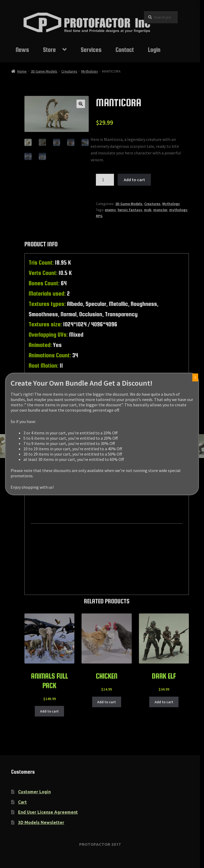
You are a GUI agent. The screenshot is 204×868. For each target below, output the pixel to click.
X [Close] (195, 377)
